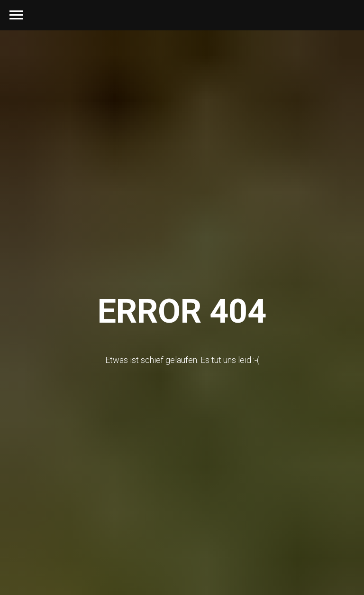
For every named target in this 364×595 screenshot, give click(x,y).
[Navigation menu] (16, 15)
